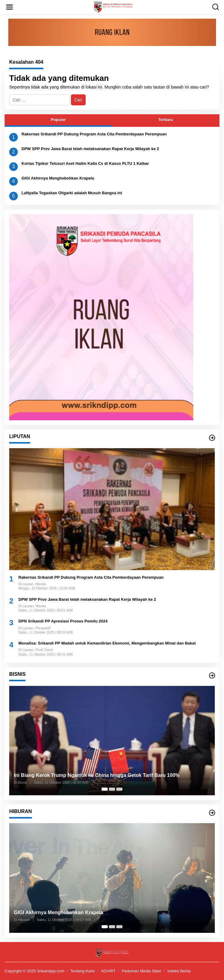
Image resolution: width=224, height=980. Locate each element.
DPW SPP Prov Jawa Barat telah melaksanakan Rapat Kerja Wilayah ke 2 (90, 149)
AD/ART (108, 971)
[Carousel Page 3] (119, 789)
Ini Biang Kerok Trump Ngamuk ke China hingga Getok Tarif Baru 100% (97, 775)
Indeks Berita (179, 971)
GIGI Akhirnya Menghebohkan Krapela (58, 178)
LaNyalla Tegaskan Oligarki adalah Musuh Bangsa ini (72, 193)
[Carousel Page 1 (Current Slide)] (105, 789)
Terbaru (166, 120)
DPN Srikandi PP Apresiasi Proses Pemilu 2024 (63, 621)
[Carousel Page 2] (112, 789)
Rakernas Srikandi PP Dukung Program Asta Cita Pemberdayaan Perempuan (94, 134)
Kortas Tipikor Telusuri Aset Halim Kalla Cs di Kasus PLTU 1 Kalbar (85, 163)
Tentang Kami (83, 971)
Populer (58, 120)
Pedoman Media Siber (142, 971)
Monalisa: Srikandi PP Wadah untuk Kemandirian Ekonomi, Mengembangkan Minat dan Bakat (107, 643)
